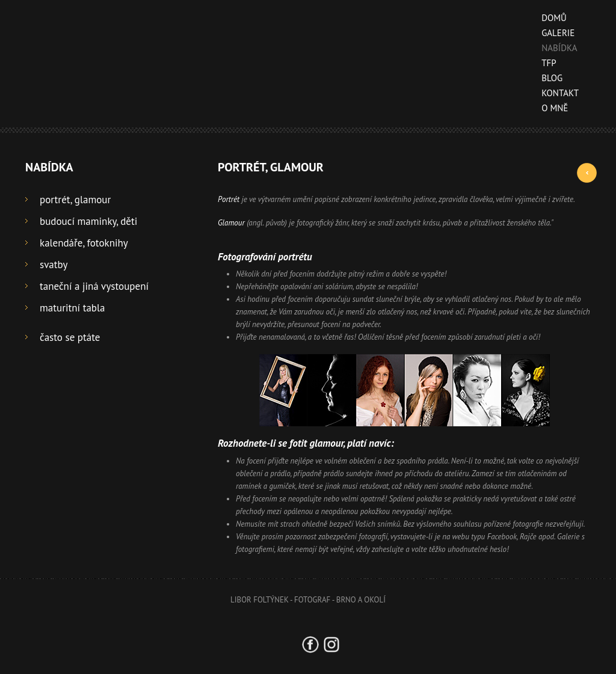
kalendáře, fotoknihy (84, 243)
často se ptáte (70, 337)
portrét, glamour (75, 200)
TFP (544, 63)
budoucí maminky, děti (88, 221)
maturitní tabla (72, 308)
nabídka (555, 48)
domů (550, 18)
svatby (54, 265)
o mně (550, 108)
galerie (554, 33)
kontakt (556, 93)
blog (548, 78)
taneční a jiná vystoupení (94, 286)
